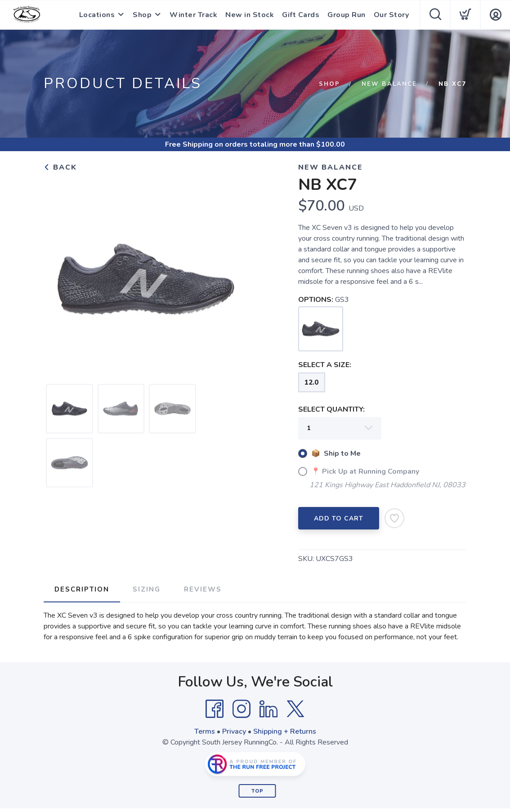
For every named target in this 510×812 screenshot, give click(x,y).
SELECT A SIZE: (325, 365)
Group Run (347, 15)
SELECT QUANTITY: (331, 409)
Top (257, 791)
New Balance (389, 84)
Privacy (234, 731)
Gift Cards (301, 15)
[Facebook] (215, 709)
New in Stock (250, 15)
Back (60, 167)
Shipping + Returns (285, 731)
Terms (205, 731)
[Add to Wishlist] (394, 518)
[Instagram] (242, 709)
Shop (142, 15)
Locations (97, 15)
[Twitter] (295, 709)
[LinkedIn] (268, 709)
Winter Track (193, 15)
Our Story (391, 15)
